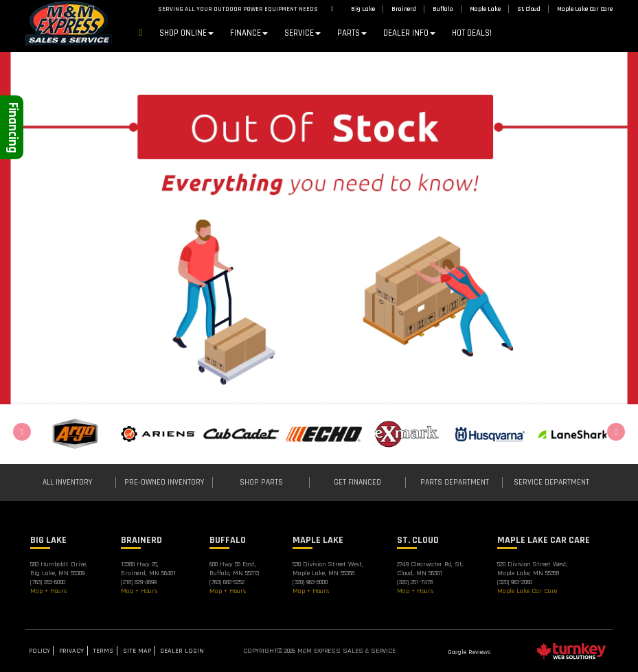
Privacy (71, 651)
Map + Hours (48, 591)
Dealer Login (182, 651)
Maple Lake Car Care (527, 591)
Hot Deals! (472, 33)
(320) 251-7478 (415, 582)
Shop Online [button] (186, 33)
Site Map (137, 651)
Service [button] (303, 33)
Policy (39, 651)
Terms (103, 651)
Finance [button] (249, 33)
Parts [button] (352, 33)
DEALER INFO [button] (409, 33)
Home (140, 34)
